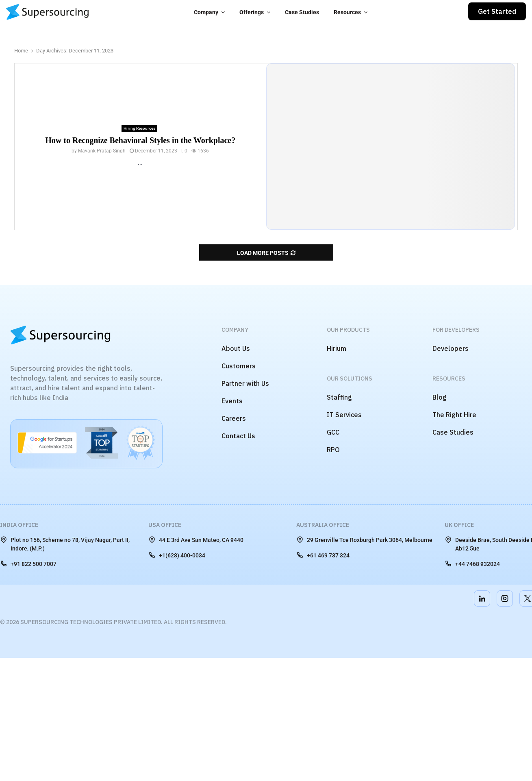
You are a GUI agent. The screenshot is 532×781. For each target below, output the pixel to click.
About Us (236, 348)
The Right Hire (454, 415)
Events (232, 401)
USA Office (165, 525)
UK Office (459, 525)
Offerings (252, 12)
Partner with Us (245, 383)
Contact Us (238, 436)
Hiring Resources (139, 128)
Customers (239, 366)
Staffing (339, 397)
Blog (440, 397)
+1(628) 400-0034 (177, 555)
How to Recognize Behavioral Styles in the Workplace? (140, 140)
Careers (234, 418)
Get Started (497, 11)
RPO (333, 450)
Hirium (337, 348)
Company (206, 12)
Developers (451, 348)
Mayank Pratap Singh (102, 151)
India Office (19, 525)
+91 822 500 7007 (28, 563)
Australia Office (323, 525)
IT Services (344, 415)
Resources (347, 12)
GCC (333, 432)
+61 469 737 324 (323, 555)
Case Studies (302, 12)
